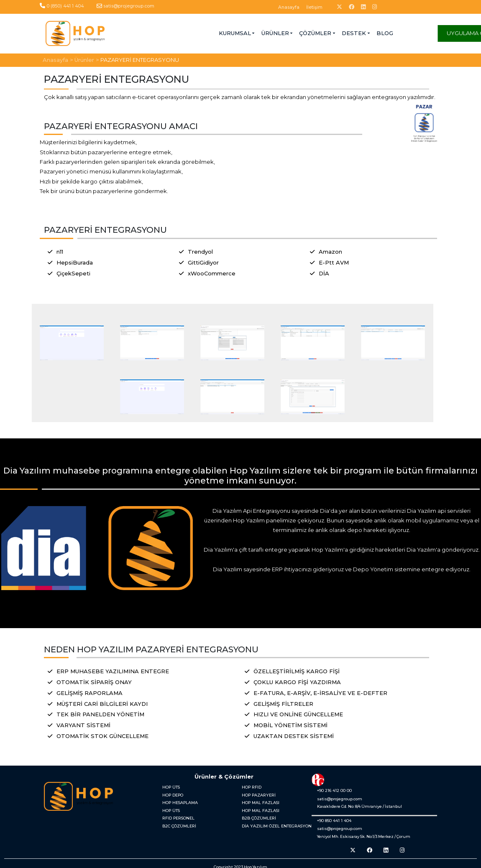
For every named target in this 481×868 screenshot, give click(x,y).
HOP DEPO (172, 794)
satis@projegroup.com (129, 6)
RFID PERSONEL (177, 816)
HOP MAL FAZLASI (259, 801)
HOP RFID (251, 787)
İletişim (314, 7)
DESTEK (282, 33)
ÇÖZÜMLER (244, 33)
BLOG (313, 33)
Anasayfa (289, 7)
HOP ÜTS (170, 787)
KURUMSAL (163, 33)
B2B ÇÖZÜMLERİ (258, 816)
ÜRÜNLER (203, 33)
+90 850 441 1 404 (332, 820)
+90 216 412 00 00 (332, 790)
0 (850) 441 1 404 (65, 6)
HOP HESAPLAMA (179, 801)
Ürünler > (87, 59)
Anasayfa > (58, 59)
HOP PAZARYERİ (257, 794)
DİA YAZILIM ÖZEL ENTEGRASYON (274, 823)
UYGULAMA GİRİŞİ (400, 33)
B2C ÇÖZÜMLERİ (178, 823)
